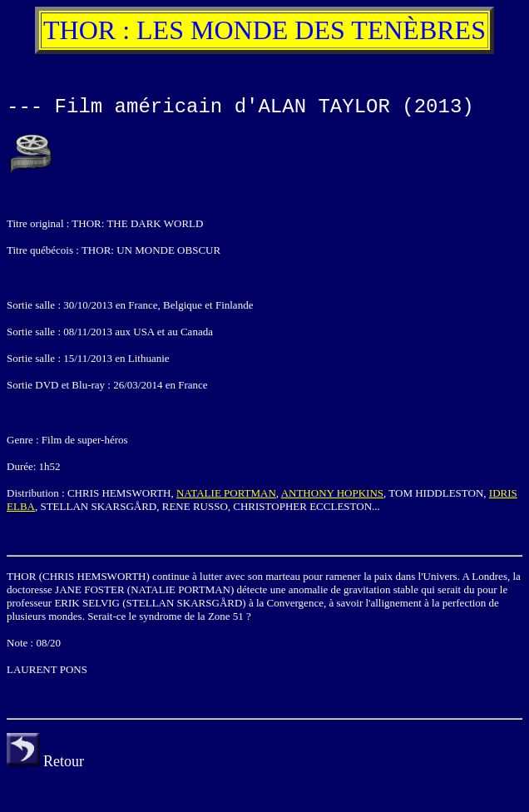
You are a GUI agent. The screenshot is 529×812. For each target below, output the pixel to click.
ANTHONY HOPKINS (332, 493)
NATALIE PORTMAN (226, 493)
